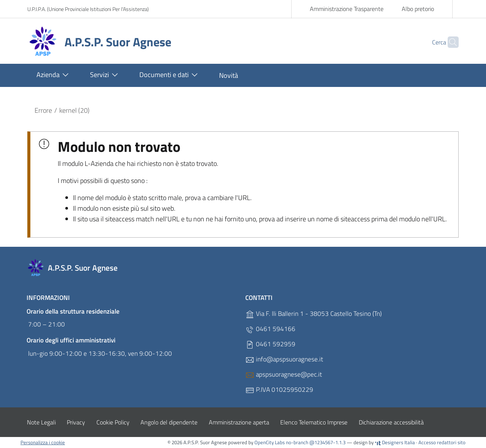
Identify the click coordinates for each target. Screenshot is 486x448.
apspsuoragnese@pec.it (284, 375)
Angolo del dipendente (169, 422)
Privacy (76, 422)
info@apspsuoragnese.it (284, 359)
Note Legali (41, 422)
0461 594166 (270, 329)
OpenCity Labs (270, 442)
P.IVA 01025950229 (279, 390)
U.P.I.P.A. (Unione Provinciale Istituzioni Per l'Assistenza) (88, 9)
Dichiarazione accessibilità (391, 422)
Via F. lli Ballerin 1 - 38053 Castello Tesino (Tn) (313, 314)
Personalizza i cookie (43, 442)
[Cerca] (450, 42)
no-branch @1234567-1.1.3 (316, 442)
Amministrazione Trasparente (347, 9)
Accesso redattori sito (442, 442)
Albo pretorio (418, 9)
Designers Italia (395, 442)
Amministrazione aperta (239, 422)
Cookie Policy (113, 422)
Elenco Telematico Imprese (314, 422)
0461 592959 (270, 344)
